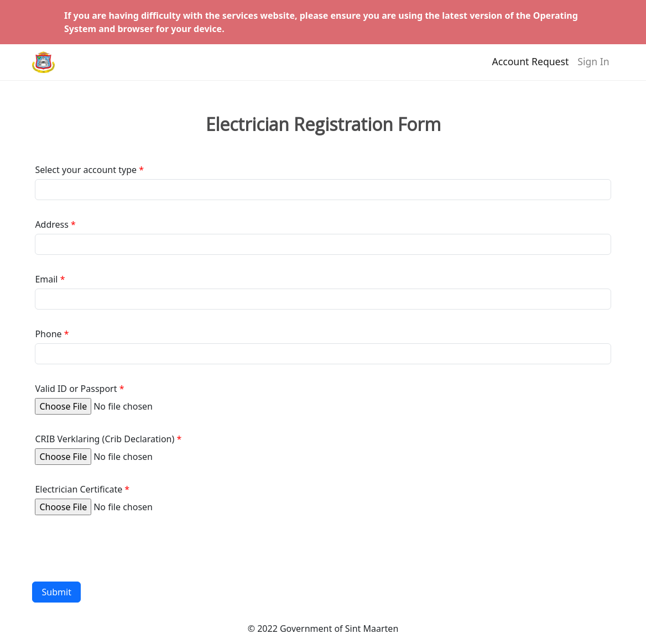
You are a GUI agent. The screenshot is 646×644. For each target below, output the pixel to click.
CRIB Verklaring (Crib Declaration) (105, 439)
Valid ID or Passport (76, 389)
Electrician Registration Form (323, 124)
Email (46, 279)
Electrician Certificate (79, 489)
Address (52, 224)
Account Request (531, 67)
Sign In (593, 67)
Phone (48, 334)
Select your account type (86, 170)
